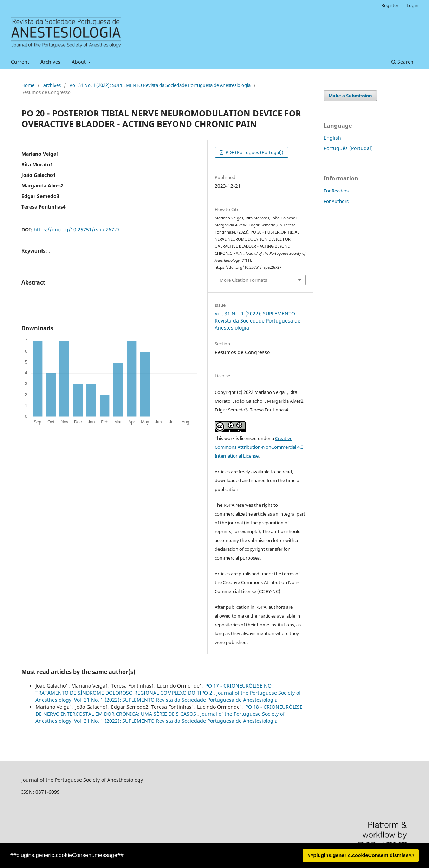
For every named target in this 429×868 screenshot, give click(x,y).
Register (390, 5)
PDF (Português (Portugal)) (254, 152)
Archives (50, 62)
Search (402, 62)
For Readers (336, 191)
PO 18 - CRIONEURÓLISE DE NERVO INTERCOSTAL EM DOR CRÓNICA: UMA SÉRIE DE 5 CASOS (169, 710)
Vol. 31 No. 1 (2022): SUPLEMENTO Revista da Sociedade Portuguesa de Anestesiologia (160, 85)
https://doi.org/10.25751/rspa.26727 (77, 229)
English (332, 138)
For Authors (336, 201)
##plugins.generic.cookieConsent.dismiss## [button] (361, 855)
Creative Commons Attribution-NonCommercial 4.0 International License (259, 447)
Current (20, 62)
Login (412, 5)
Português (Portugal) (348, 148)
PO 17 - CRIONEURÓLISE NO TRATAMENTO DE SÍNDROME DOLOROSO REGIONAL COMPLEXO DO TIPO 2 (154, 689)
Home (28, 85)
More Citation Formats (243, 280)
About (79, 62)
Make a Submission (350, 96)
